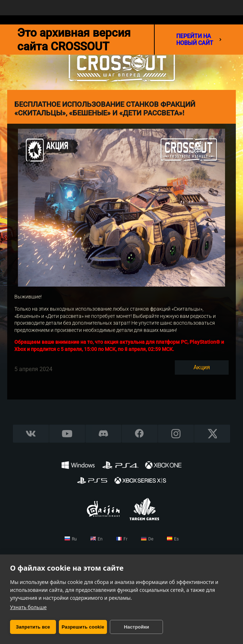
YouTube (67, 433)
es (176, 539)
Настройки (136, 627)
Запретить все (33, 627)
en (100, 539)
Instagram (176, 433)
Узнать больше (28, 607)
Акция (202, 367)
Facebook (139, 433)
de (151, 539)
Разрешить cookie (83, 627)
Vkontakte (31, 433)
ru (74, 539)
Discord (103, 433)
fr (125, 539)
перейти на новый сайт (199, 40)
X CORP (212, 433)
